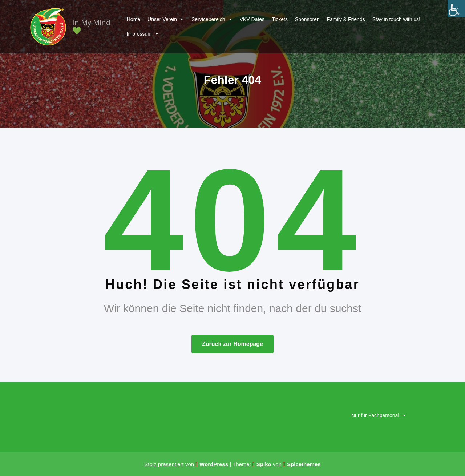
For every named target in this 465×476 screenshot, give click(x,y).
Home (134, 19)
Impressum (143, 34)
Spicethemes (304, 464)
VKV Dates (252, 19)
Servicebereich (212, 19)
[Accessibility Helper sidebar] (456, 9)
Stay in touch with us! (396, 19)
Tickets (280, 19)
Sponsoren (307, 19)
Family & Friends (346, 19)
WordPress (214, 464)
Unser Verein (166, 19)
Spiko (264, 464)
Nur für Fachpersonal (379, 415)
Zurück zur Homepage (232, 344)
